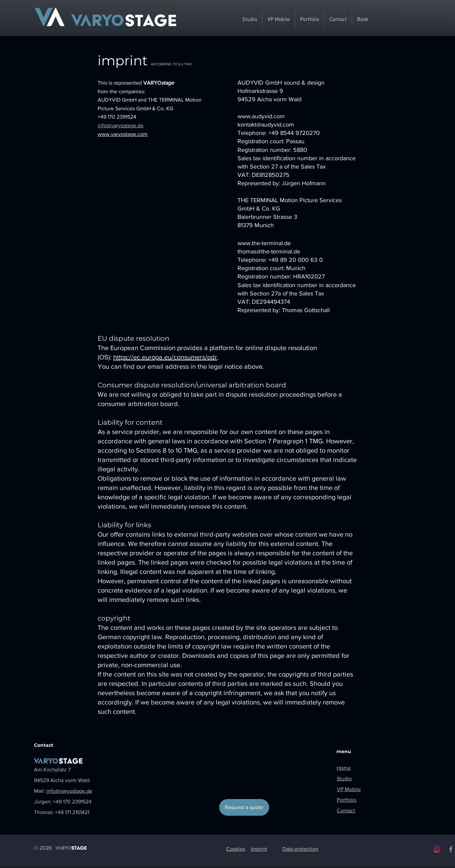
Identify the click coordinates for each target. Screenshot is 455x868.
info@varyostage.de (121, 125)
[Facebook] (451, 849)
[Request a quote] (244, 807)
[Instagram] (437, 849)
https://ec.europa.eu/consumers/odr (165, 357)
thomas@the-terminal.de (269, 251)
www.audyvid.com (261, 116)
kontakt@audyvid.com (266, 125)
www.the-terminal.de (264, 243)
